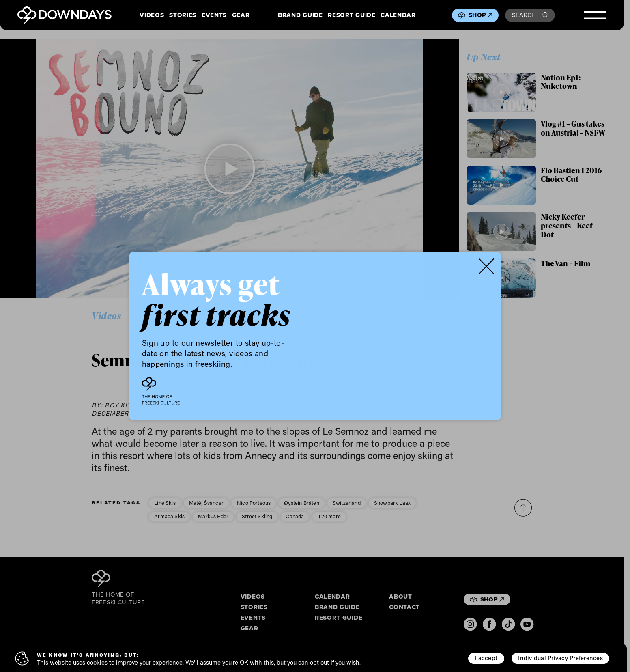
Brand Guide (300, 15)
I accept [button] (486, 658)
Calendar (398, 15)
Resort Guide (352, 15)
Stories (183, 15)
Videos (152, 15)
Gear (241, 15)
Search (530, 15)
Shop (480, 15)
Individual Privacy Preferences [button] (560, 658)
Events (214, 15)
